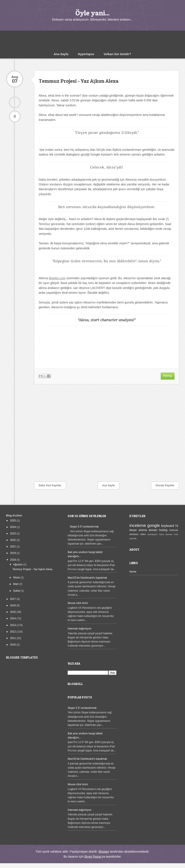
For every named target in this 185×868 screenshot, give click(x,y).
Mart (16, 584)
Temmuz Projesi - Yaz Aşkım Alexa (79, 81)
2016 (13, 605)
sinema (143, 530)
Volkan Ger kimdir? (117, 54)
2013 (13, 625)
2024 (13, 527)
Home (133, 572)
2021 (13, 547)
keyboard (168, 526)
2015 (13, 612)
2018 (13, 560)
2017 (13, 599)
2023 (13, 534)
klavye (133, 530)
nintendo (174, 530)
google (154, 525)
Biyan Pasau (93, 857)
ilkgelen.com (57, 278)
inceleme (138, 525)
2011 (13, 638)
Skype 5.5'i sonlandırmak (84, 527)
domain (153, 530)
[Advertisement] (92, 40)
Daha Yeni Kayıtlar (50, 485)
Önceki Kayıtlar (165, 485)
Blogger (104, 852)
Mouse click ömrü (78, 603)
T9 (177, 526)
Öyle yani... (92, 13)
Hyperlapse (86, 54)
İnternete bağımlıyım (79, 629)
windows (134, 534)
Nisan (17, 578)
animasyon (153, 534)
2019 (13, 553)
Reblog (168, 376)
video (143, 534)
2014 (13, 618)
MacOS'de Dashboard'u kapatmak (87, 578)
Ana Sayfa (61, 54)
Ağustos (18, 565)
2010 (13, 645)
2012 (13, 632)
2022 (13, 540)
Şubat (17, 591)
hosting (163, 530)
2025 (13, 521)
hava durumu (166, 534)
